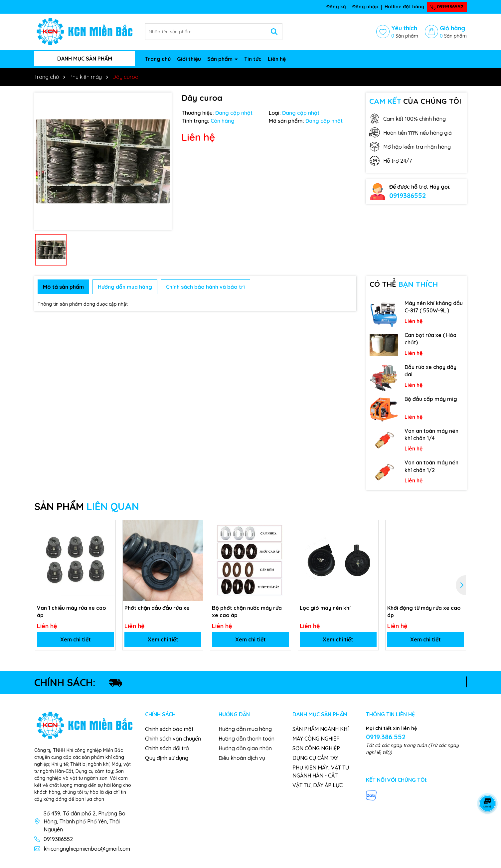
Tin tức (253, 59)
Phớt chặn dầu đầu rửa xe (157, 608)
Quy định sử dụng (167, 758)
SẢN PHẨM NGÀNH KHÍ (321, 729)
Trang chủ (158, 59)
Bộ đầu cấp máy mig (431, 399)
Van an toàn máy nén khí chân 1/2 (431, 466)
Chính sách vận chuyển (173, 739)
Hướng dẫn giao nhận (245, 748)
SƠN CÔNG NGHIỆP (316, 748)
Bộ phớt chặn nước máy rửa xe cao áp (247, 611)
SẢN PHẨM (87, 506)
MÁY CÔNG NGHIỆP (316, 739)
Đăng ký (336, 7)
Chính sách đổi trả (167, 748)
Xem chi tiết (76, 639)
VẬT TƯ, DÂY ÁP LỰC (318, 785)
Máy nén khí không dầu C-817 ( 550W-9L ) (434, 307)
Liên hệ (277, 59)
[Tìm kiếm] (274, 32)
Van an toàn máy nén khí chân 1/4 (431, 434)
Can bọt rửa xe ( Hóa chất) (430, 339)
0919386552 (447, 7)
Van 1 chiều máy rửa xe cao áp (72, 611)
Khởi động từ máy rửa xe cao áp (424, 611)
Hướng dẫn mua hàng (245, 729)
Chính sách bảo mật (169, 729)
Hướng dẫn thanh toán (247, 739)
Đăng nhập (365, 7)
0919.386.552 (386, 737)
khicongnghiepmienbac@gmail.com (87, 849)
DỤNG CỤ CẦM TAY (315, 758)
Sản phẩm (221, 59)
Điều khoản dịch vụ (242, 758)
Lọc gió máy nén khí (325, 608)
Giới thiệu (189, 59)
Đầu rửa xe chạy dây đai (430, 371)
